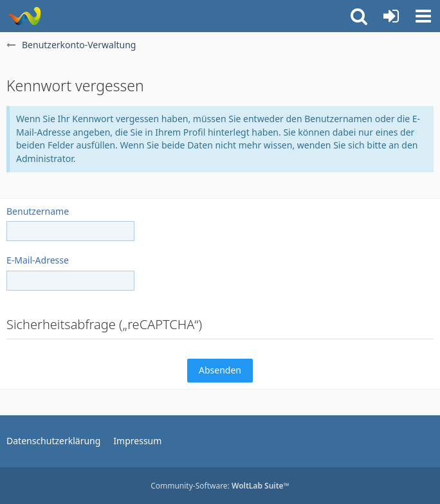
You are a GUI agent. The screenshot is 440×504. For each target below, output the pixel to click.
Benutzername (38, 211)
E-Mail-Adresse (38, 260)
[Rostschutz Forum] (24, 16)
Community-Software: (220, 486)
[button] (423, 16)
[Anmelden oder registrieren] (391, 16)
